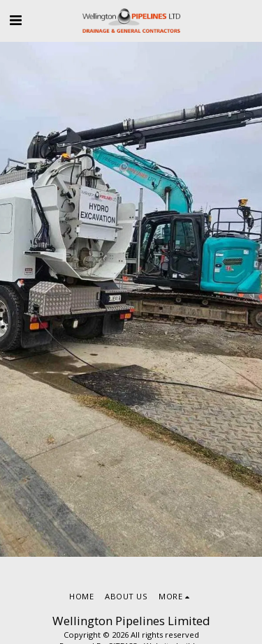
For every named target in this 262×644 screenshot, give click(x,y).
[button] (15, 20)
